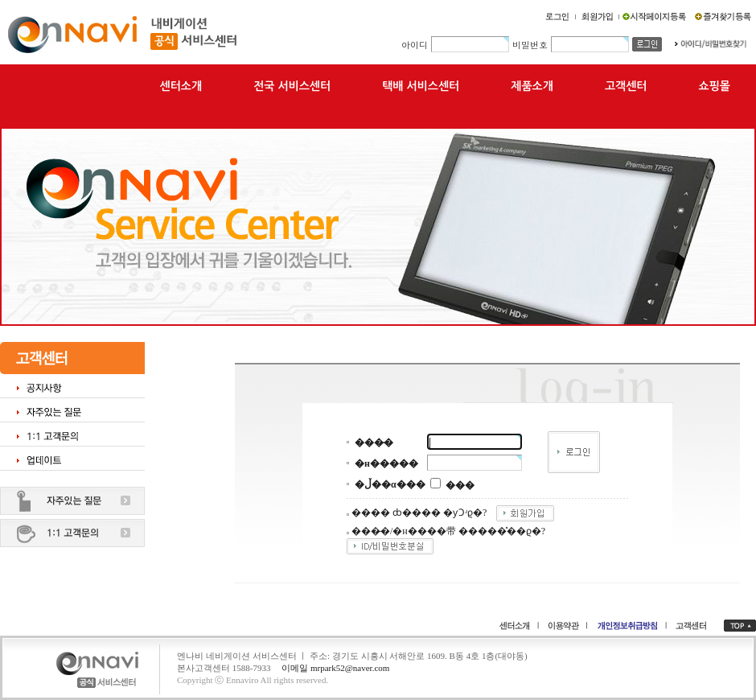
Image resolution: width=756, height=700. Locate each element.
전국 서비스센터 (292, 86)
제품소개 (532, 86)
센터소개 (181, 86)
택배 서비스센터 (421, 86)
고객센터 (626, 86)
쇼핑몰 (715, 86)
